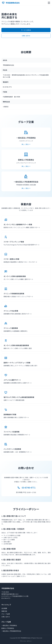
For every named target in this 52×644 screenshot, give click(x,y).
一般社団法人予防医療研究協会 (11, 631)
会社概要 (4, 608)
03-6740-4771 (29, 488)
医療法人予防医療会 (8, 628)
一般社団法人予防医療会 (9, 625)
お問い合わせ (26, 36)
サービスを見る (26, 30)
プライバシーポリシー (26, 641)
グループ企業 (6, 614)
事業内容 (4, 611)
